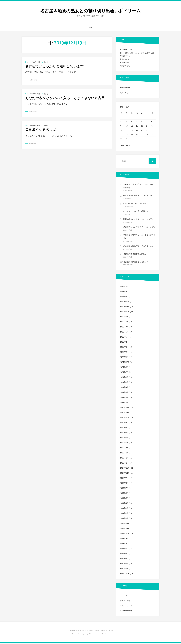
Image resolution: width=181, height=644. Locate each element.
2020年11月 (125, 413)
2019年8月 (124, 484)
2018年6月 (124, 554)
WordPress (106, 634)
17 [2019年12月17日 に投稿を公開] (127, 130)
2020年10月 (125, 418)
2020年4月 (124, 448)
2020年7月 (124, 433)
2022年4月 (124, 343)
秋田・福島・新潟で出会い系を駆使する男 (137, 53)
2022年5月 (124, 338)
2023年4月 (124, 292)
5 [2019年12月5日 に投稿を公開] (136, 122)
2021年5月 (124, 383)
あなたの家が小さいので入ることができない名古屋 (65, 98)
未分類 (46, 62)
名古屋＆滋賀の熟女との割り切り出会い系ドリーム (90, 11)
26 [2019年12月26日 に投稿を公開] (137, 134)
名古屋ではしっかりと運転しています (55, 66)
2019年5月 (124, 499)
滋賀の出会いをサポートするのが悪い (139, 220)
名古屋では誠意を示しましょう (136, 262)
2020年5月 (124, 443)
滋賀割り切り (125, 66)
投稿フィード (125, 601)
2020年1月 (124, 464)
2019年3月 (124, 509)
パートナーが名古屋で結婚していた (138, 212)
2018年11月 (125, 529)
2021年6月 (124, 378)
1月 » (128, 146)
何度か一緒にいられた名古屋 (135, 204)
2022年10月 (125, 312)
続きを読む (33, 80)
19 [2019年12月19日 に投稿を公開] (137, 130)
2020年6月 (124, 438)
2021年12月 (125, 363)
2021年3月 (124, 393)
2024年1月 (124, 287)
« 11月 (122, 146)
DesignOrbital (89, 634)
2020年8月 (124, 428)
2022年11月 (125, 307)
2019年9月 (124, 479)
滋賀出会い (124, 59)
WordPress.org (126, 611)
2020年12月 (125, 408)
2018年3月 (124, 559)
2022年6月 (124, 332)
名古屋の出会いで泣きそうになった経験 (139, 228)
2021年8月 (124, 368)
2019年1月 (124, 519)
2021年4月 (124, 388)
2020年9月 (124, 423)
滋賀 (121, 93)
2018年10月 (125, 534)
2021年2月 (124, 398)
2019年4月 (124, 504)
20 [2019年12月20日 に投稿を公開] (142, 130)
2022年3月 (124, 348)
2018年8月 (124, 544)
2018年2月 (124, 564)
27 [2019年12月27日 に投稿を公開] (142, 134)
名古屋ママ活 (125, 56)
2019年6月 (124, 494)
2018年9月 (124, 539)
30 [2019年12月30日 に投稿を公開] (121, 139)
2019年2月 (124, 514)
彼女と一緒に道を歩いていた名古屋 (138, 196)
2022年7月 (124, 327)
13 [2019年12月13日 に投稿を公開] (142, 126)
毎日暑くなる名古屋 (41, 130)
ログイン (123, 596)
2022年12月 (125, 302)
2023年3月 (124, 297)
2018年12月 (125, 524)
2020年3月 (124, 453)
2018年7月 (124, 549)
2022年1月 (124, 358)
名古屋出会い (125, 62)
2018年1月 (124, 569)
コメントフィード (127, 606)
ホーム (92, 28)
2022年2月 (124, 353)
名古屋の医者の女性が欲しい (135, 255)
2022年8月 (124, 322)
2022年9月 (124, 317)
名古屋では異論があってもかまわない (139, 247)
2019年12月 (125, 469)
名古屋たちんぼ (126, 49)
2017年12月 (125, 574)
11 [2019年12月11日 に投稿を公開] (132, 126)
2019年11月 (125, 474)
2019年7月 (124, 489)
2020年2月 (124, 458)
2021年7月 (124, 373)
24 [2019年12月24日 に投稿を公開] (127, 134)
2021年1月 (124, 403)
